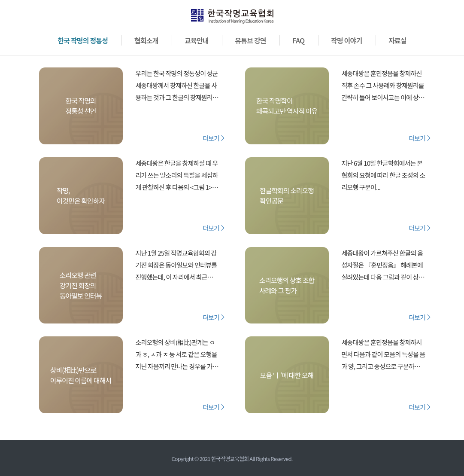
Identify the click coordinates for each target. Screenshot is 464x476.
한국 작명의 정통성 (83, 40)
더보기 (214, 138)
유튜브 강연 (250, 40)
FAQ (298, 40)
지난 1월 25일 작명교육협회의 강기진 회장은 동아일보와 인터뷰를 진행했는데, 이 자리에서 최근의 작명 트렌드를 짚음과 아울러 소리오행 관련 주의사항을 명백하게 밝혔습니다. (177, 266)
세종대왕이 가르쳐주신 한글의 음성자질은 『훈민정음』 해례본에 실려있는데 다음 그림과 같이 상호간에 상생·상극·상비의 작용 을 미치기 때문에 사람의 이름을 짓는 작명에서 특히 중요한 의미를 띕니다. (384, 266)
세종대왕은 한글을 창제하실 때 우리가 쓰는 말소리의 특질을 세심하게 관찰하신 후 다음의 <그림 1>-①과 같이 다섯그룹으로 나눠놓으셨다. (177, 176)
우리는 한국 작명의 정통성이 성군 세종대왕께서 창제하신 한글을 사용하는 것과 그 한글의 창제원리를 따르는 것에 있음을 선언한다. (177, 86)
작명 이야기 (346, 40)
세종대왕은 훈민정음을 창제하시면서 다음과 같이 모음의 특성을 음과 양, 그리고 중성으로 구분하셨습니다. (384, 355)
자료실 (397, 40)
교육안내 (197, 40)
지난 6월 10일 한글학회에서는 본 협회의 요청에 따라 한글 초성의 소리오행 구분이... (384, 175)
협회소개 (146, 40)
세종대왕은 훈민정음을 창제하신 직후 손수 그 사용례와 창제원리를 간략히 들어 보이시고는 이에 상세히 (383, 86)
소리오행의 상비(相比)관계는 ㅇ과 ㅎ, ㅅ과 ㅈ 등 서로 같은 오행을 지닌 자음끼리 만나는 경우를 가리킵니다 (177, 355)
